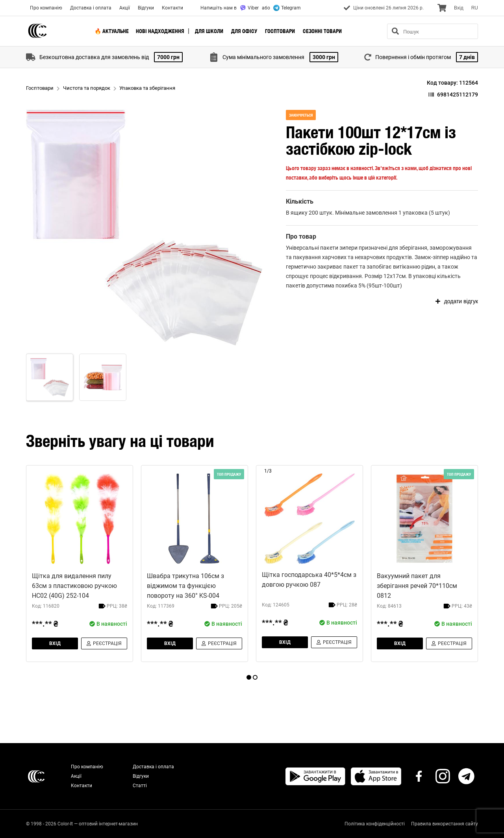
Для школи (209, 31)
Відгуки (146, 8)
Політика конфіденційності (375, 824)
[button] (144, 227)
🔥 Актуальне (112, 31)
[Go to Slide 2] (103, 377)
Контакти (172, 8)
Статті (140, 786)
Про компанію (46, 8)
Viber (249, 8)
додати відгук (457, 301)
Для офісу (244, 31)
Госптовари (280, 31)
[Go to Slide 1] (50, 377)
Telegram (287, 8)
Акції (125, 8)
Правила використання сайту (445, 824)
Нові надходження (160, 31)
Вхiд (459, 8)
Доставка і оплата (91, 8)
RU (475, 8)
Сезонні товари (322, 31)
